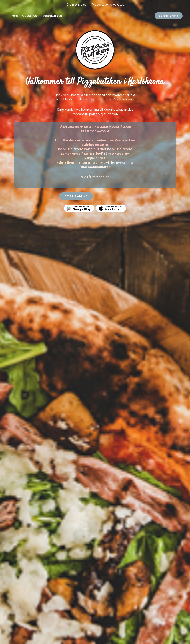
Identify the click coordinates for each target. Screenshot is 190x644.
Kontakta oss (52, 16)
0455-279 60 (78, 5)
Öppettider (30, 16)
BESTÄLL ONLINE (76, 196)
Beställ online (169, 16)
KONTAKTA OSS (114, 196)
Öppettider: (109, 5)
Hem (15, 16)
